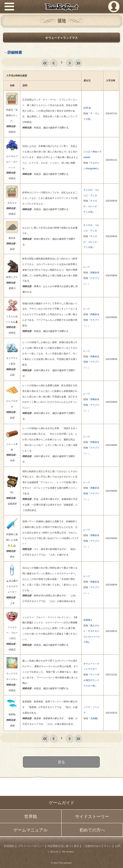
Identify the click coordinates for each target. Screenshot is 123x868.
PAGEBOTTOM (116, 860)
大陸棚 (94, 718)
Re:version (68, 852)
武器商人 (88, 620)
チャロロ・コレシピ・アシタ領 (91, 206)
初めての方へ (92, 830)
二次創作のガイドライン (97, 846)
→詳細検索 (13, 52)
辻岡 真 (87, 108)
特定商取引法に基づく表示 (63, 846)
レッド (87, 267)
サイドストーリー (92, 816)
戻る (62, 762)
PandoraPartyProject (61, 7)
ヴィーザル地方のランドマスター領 (91, 680)
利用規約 (9, 846)
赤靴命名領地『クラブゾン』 (91, 278)
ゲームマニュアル (31, 830)
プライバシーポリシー (31, 846)
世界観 (31, 816)
